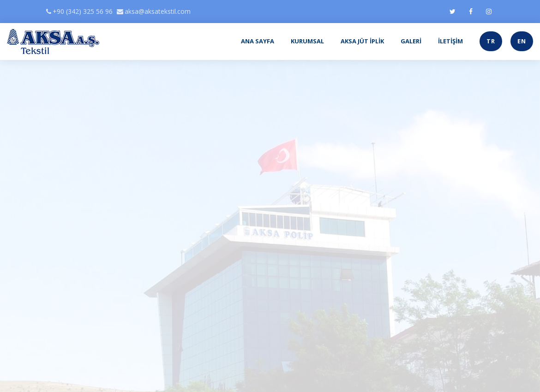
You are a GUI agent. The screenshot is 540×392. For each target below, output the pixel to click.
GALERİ (411, 41)
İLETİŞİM (450, 41)
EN (522, 41)
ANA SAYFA (258, 41)
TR (491, 41)
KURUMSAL (307, 41)
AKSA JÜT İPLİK (362, 41)
